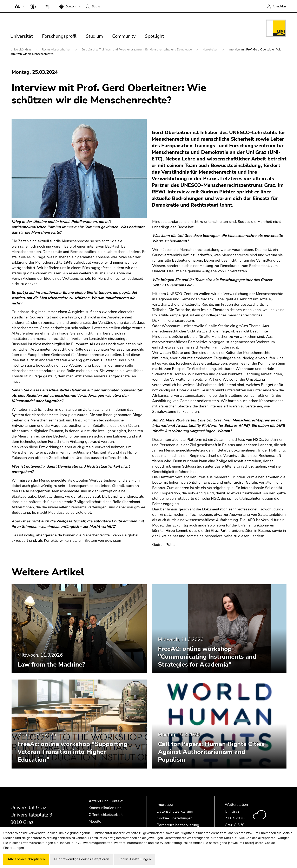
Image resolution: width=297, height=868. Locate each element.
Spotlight (154, 36)
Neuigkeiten (210, 50)
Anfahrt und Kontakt (106, 801)
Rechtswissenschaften (57, 50)
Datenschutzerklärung (175, 811)
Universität (22, 36)
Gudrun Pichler (164, 545)
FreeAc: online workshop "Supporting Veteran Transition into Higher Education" (72, 752)
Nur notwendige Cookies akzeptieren (82, 859)
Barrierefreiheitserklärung (178, 825)
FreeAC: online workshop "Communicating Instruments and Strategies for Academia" (207, 657)
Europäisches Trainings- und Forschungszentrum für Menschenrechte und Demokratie (137, 50)
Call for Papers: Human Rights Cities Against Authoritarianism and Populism (211, 752)
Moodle (95, 821)
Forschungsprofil (59, 36)
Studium (94, 36)
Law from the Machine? (51, 665)
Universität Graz (21, 50)
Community (124, 36)
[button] (18, 6)
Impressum (166, 805)
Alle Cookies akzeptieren (26, 859)
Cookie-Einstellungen (175, 818)
